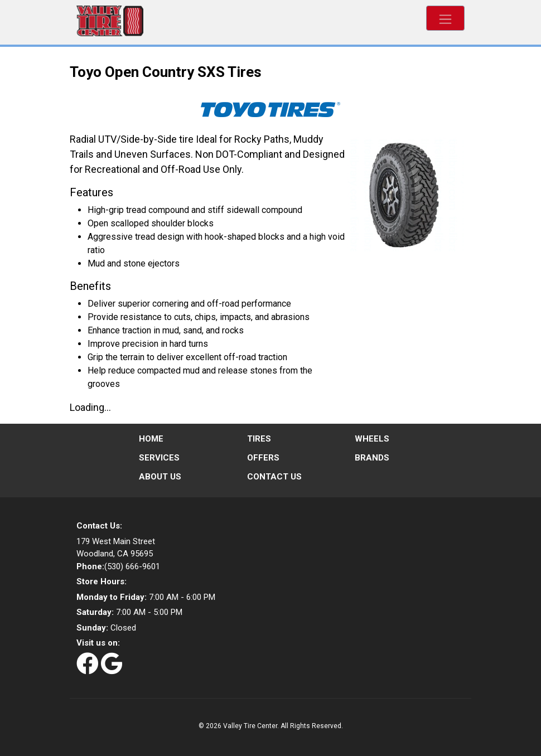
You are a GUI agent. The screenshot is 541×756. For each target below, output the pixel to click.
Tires (259, 439)
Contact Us (274, 477)
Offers (263, 458)
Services (159, 458)
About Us (160, 477)
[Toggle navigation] (445, 18)
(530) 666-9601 (118, 566)
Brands (372, 458)
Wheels (372, 439)
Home (151, 439)
